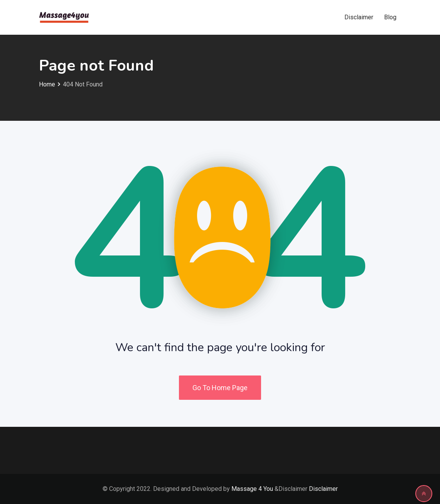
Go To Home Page (220, 388)
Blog (390, 17)
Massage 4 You (252, 489)
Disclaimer (359, 17)
